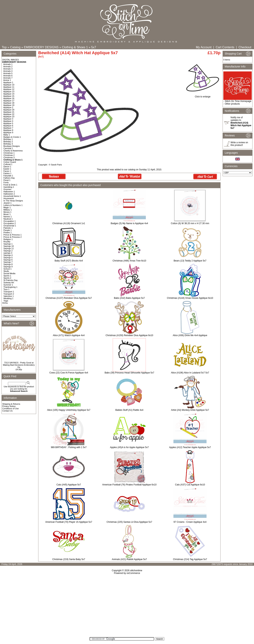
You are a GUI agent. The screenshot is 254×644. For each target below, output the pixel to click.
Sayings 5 (8, 257)
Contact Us (7, 411)
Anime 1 (7, 80)
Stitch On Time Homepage (238, 101)
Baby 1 (7, 135)
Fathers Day (9, 178)
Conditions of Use (10, 408)
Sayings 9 (8, 267)
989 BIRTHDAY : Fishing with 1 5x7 (69, 447)
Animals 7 (8, 78)
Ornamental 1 (10, 226)
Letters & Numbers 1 (13, 205)
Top (4, 47)
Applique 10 (9, 85)
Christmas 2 (9, 155)
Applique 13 (9, 92)
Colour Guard (10, 162)
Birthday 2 (8, 142)
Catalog (15, 47)
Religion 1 (8, 239)
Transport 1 (9, 292)
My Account (204, 47)
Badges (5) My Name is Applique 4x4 (129, 223)
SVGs (5, 303)
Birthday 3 (8, 144)
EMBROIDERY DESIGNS (41, 47)
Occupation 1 (10, 221)
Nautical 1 (8, 219)
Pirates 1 (7, 232)
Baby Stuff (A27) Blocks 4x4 (69, 261)
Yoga (6, 301)
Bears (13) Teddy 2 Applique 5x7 (190, 261)
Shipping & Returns (11, 404)
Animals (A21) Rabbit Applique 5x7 (129, 559)
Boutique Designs (12, 146)
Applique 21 (9, 112)
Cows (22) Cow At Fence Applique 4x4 (69, 373)
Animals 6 (8, 76)
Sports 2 (7, 278)
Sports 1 (7, 276)
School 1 (7, 269)
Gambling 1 (9, 187)
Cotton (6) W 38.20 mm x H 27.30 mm (190, 223)
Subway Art (9, 282)
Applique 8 (8, 130)
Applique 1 (8, 82)
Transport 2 (9, 294)
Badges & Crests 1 (12, 137)
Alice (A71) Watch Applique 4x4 (69, 335)
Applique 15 (9, 96)
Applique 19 (9, 105)
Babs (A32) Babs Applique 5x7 (129, 298)
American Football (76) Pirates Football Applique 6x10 (129, 485)
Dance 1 (7, 167)
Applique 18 (9, 103)
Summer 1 (8, 285)
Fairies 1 (7, 173)
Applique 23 (9, 117)
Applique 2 (8, 107)
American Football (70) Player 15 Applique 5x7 (69, 522)
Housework (9, 198)
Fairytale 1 (8, 176)
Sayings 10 (9, 246)
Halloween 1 (9, 192)
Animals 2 (8, 67)
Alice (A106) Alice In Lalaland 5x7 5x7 (190, 373)
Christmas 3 (9, 157)
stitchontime (136, 570)
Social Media (9, 273)
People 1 (7, 230)
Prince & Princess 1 (12, 235)
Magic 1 (7, 207)
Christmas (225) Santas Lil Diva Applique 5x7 (129, 522)
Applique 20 (9, 110)
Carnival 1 (8, 148)
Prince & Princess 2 (12, 237)
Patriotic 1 (8, 228)
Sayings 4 (8, 255)
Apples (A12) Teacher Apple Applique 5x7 (190, 447)
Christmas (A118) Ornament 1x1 (69, 223)
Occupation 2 (10, 223)
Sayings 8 (8, 264)
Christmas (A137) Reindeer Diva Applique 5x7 (69, 298)
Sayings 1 (8, 244)
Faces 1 (7, 171)
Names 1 (8, 217)
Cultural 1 (8, 164)
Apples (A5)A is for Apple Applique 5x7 (129, 447)
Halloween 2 (9, 194)
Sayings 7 (8, 262)
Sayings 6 (8, 260)
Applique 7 (8, 128)
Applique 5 (8, 123)
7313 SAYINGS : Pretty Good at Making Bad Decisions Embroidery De (19, 365)
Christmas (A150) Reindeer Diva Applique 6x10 (129, 335)
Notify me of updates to (241, 123)
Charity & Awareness (13, 151)
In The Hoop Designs (13, 201)
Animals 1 (8, 64)
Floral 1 (7, 180)
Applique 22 (9, 114)
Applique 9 (8, 132)
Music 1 (7, 214)
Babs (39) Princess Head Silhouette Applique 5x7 (129, 373)
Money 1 (7, 212)
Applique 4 (8, 121)
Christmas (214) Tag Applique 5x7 (190, 559)
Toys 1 (6, 289)
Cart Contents (225, 47)
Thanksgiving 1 (10, 287)
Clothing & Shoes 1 (75, 47)
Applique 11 (9, 87)
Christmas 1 (9, 153)
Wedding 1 (8, 298)
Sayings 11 (9, 248)
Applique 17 (9, 101)
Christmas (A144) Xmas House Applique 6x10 (190, 298)
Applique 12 (9, 89)
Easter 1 (7, 169)
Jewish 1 (7, 203)
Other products (232, 104)
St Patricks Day (10, 280)
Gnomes (7, 189)
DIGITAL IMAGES (10, 60)
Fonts (6, 182)
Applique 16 (9, 98)
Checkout (245, 47)
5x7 (94, 47)
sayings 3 (8, 253)
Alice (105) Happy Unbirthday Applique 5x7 (69, 410)
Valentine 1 (9, 296)
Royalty (7, 242)
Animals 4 (8, 71)
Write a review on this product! (239, 144)
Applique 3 (8, 119)
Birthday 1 (8, 139)
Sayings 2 (8, 251)
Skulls (6, 271)
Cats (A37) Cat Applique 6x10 (190, 485)
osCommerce (133, 573)
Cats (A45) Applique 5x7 (69, 485)
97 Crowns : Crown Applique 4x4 (190, 522)
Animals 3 (8, 69)
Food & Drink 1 (10, 185)
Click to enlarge (203, 96)
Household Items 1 (12, 196)
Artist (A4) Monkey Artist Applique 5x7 (190, 410)
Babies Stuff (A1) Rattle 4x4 (129, 410)
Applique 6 (8, 126)
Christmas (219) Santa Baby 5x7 (69, 559)
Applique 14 (9, 94)
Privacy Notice (9, 406)
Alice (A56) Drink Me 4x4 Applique (190, 335)
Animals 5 (8, 73)
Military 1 (8, 210)
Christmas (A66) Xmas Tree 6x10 (129, 261)
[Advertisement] (127, 607)
